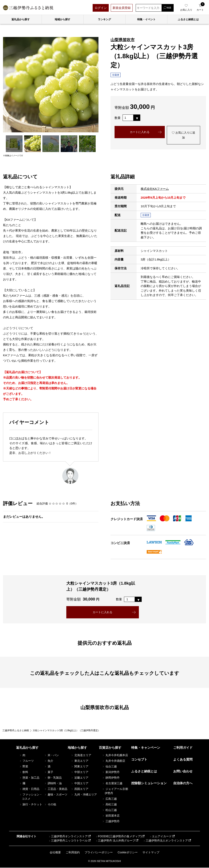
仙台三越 (109, 767)
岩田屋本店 (111, 816)
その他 (50, 805)
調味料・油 (53, 784)
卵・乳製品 (53, 778)
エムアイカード (160, 837)
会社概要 (55, 853)
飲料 (24, 772)
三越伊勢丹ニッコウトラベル (68, 841)
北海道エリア (81, 756)
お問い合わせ (183, 772)
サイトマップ (151, 853)
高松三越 (109, 805)
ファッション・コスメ (31, 797)
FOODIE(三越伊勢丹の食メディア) (118, 837)
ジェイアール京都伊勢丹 (115, 791)
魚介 (49, 761)
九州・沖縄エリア (84, 795)
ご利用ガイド (183, 748)
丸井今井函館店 (114, 761)
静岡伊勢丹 (111, 778)
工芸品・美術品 (56, 789)
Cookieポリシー (128, 853)
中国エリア (80, 784)
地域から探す (62, 19)
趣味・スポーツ (56, 795)
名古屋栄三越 (112, 784)
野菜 (24, 767)
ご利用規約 (73, 853)
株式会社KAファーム (155, 189)
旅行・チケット (31, 805)
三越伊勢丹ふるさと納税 (16, 731)
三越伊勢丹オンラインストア (68, 837)
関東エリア (80, 767)
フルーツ (27, 761)
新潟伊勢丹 (111, 772)
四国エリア (80, 789)
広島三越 (109, 799)
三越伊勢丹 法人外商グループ (115, 841)
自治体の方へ (183, 784)
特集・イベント (146, 19)
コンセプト (139, 760)
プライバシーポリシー (99, 853)
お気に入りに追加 (183, 136)
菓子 (49, 772)
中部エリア (80, 772)
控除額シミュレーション (149, 784)
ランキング (104, 19)
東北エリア (80, 761)
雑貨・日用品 (29, 789)
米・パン (51, 756)
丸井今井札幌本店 (115, 756)
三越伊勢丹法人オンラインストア (165, 841)
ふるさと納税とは (144, 772)
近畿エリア (80, 778)
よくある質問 (183, 760)
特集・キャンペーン (146, 748)
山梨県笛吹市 (123, 40)
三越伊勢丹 (111, 822)
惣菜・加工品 (29, 778)
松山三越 (109, 810)
